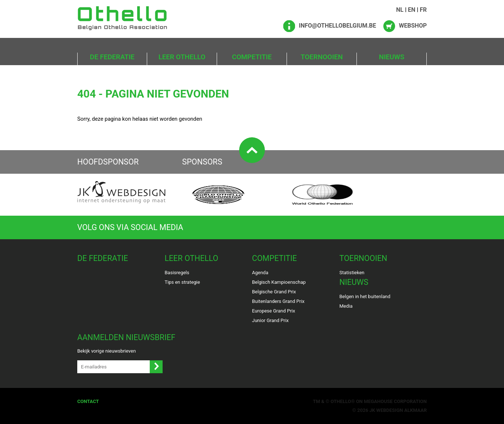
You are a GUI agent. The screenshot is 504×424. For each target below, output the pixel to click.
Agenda (260, 273)
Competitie (252, 57)
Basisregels (177, 273)
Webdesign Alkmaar (402, 410)
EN (412, 10)
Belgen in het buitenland (365, 296)
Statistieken (352, 273)
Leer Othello (182, 57)
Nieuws (392, 57)
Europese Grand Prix (274, 311)
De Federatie (112, 57)
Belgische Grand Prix (274, 292)
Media (346, 306)
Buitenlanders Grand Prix (278, 301)
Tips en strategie (182, 282)
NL (400, 10)
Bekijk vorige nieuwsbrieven (107, 351)
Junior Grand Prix (270, 320)
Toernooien (322, 57)
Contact (88, 401)
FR (423, 10)
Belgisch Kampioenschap (279, 282)
